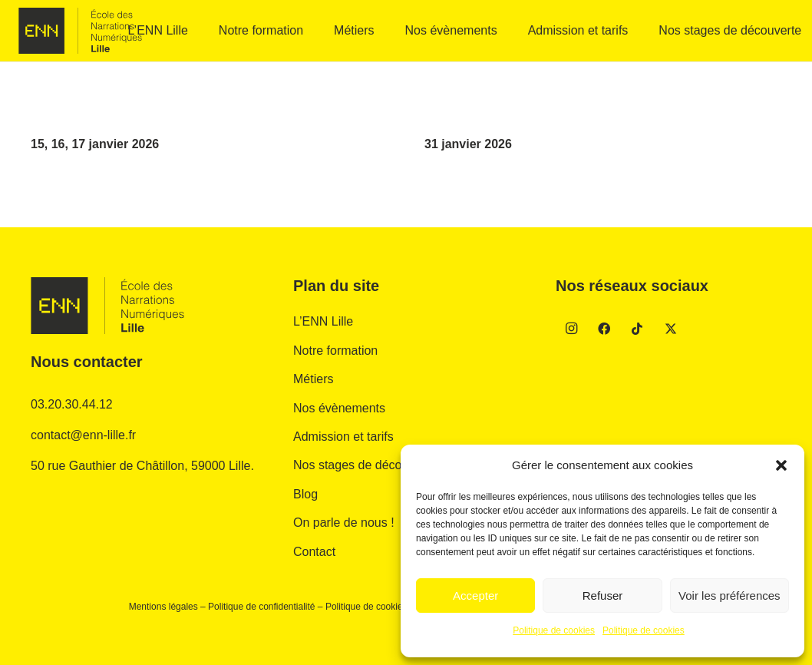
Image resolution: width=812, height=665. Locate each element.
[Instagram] (571, 329)
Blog (305, 494)
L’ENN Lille (323, 321)
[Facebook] (604, 329)
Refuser (603, 596)
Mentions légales (163, 607)
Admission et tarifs (343, 437)
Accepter (475, 596)
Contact (314, 552)
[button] (781, 465)
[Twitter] (671, 329)
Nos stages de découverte (365, 465)
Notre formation (335, 351)
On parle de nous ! (344, 523)
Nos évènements (339, 408)
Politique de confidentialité (261, 607)
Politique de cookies (554, 630)
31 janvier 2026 (468, 144)
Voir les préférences (729, 596)
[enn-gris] (80, 31)
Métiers (313, 379)
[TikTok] (637, 329)
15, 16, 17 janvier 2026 (95, 144)
